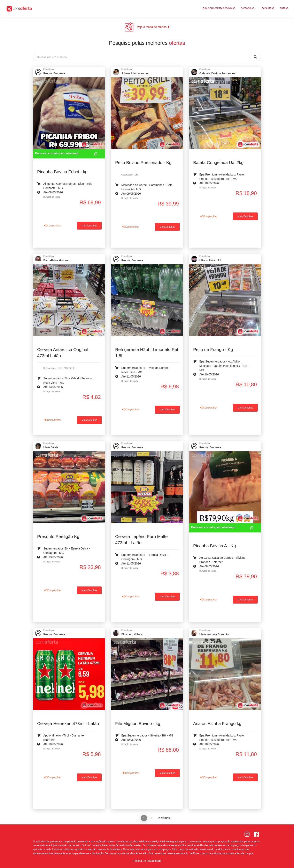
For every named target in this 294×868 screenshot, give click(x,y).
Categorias (248, 8)
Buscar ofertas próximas (219, 8)
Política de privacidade (147, 861)
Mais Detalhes (89, 226)
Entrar (284, 8)
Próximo (165, 818)
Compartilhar (53, 226)
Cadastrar (268, 8)
